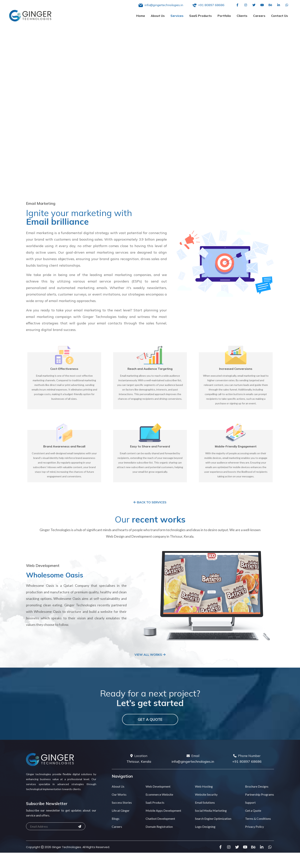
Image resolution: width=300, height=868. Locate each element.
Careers (259, 16)
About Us (158, 16)
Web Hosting (204, 795)
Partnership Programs (260, 803)
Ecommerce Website (159, 803)
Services (177, 16)
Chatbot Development (160, 828)
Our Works (119, 803)
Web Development (158, 795)
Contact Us (280, 16)
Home (141, 16)
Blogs (116, 828)
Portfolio (224, 16)
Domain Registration (159, 836)
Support (250, 811)
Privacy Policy (254, 836)
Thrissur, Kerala (139, 770)
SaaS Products (201, 16)
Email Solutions (205, 811)
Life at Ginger (121, 819)
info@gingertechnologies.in (193, 770)
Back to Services (150, 511)
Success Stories (122, 811)
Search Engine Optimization (213, 828)
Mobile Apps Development (163, 819)
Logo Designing (205, 836)
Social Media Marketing (211, 819)
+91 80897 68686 (247, 770)
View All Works (150, 664)
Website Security (206, 803)
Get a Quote (150, 728)
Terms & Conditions (258, 828)
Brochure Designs (257, 795)
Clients (242, 16)
